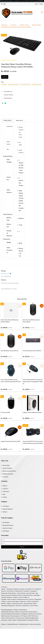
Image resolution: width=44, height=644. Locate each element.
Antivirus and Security (35, 619)
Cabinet (9, 596)
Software (5, 507)
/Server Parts (25, 594)
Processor (31, 594)
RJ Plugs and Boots (22, 615)
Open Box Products (7, 523)
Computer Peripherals (7, 592)
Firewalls (23, 607)
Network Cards (32, 609)
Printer (9, 594)
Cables (10, 615)
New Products (6, 517)
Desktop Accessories (18, 599)
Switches (17, 607)
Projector (14, 594)
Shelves (37, 615)
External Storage (21, 588)
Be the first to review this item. (9, 55)
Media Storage (12, 588)
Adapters (9, 599)
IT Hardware (6, 501)
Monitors (16, 592)
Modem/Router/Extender (8, 607)
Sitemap (5, 492)
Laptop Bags (37, 590)
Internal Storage (30, 588)
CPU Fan (29, 596)
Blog (4, 489)
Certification (6, 486)
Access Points (29, 607)
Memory (4, 596)
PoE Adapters (24, 609)
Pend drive (9, 590)
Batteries (4, 599)
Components (4, 20)
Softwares (4, 619)
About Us (5, 481)
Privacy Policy (6, 460)
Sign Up (41, 4)
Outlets (14, 615)
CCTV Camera (24, 611)
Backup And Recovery (13, 619)
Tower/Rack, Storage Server (8, 601)
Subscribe (22, 542)
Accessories (14, 20)
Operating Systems (24, 619)
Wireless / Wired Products (20, 605)
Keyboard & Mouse (28, 590)
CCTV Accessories (20, 613)
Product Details (7, 115)
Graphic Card (23, 596)
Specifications (19, 115)
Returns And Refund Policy (9, 466)
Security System (15, 611)
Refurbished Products (8, 520)
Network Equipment (8, 504)
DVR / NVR (31, 611)
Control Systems (10, 613)
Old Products (6, 526)
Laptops (3, 584)
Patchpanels (31, 615)
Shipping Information (8, 469)
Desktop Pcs (38, 584)
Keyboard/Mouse (28, 599)
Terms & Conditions (8, 463)
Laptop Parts (35, 596)
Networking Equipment (7, 605)
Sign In (37, 4)
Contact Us (5, 484)
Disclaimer (5, 472)
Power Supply (15, 596)
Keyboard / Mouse (24, 20)
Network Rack (29, 613)
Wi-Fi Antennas (16, 609)
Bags (35, 599)
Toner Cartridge (23, 592)
